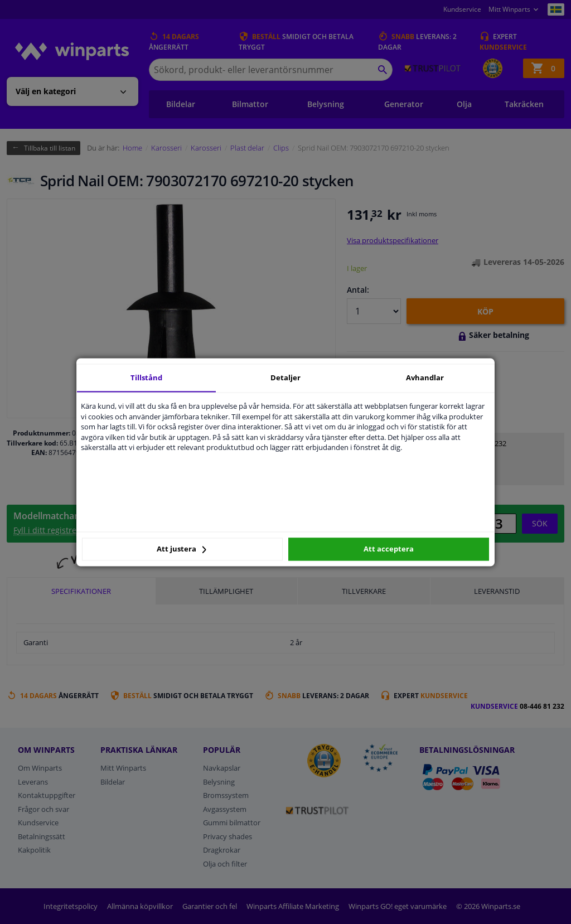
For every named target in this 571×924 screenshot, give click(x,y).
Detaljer (285, 378)
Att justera (182, 549)
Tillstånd (146, 378)
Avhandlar (425, 378)
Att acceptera (389, 549)
